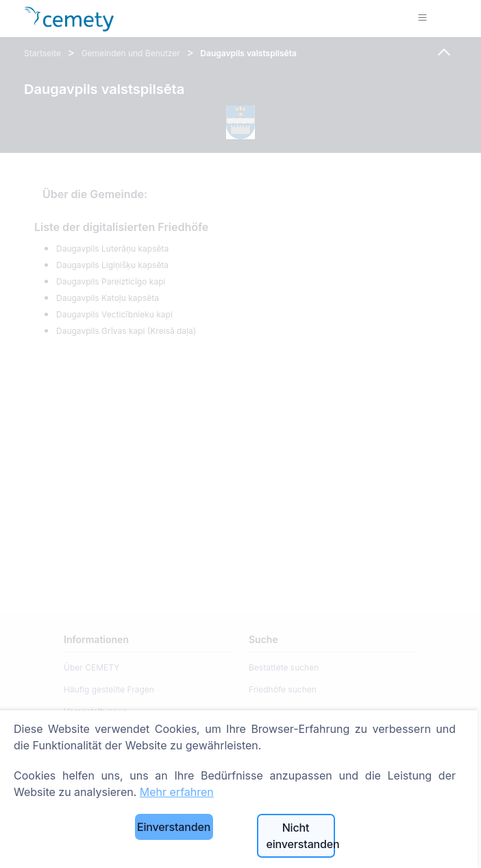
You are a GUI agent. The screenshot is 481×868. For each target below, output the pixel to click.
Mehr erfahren (177, 792)
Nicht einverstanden (301, 836)
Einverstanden (174, 827)
